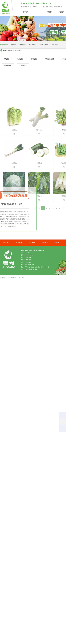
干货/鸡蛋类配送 (44, 45)
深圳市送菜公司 (12, 277)
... (60, 239)
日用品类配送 (23, 66)
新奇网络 (22, 277)
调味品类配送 (8, 66)
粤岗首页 (25, 12)
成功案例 (49, 12)
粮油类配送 (23, 45)
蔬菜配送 (37, 12)
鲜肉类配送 (33, 45)
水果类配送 (55, 45)
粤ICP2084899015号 (31, 269)
